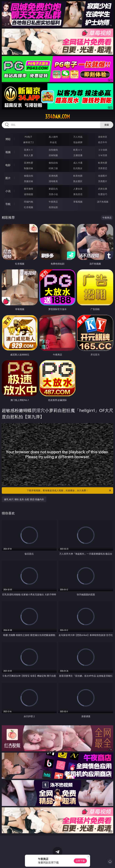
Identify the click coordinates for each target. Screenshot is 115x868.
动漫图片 (103, 176)
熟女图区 (78, 181)
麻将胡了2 (29, 142)
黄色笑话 (78, 194)
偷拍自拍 (53, 163)
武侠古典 (103, 189)
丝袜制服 (53, 155)
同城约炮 (29, 202)
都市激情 (29, 189)
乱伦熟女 (78, 168)
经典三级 (53, 168)
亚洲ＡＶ (29, 150)
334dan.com (57, 117)
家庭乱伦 (53, 189)
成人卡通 (78, 163)
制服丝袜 (29, 168)
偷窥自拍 (29, 176)
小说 (8, 191)
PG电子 (28, 137)
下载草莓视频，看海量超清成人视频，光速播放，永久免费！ (69, 490)
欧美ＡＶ (78, 150)
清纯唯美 (53, 181)
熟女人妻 (29, 155)
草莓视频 (78, 202)
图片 (8, 178)
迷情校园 (29, 194)
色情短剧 (53, 207)
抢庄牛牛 (103, 142)
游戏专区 (103, 137)
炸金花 (53, 142)
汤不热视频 (103, 202)
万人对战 (78, 137)
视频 (8, 152)
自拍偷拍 (53, 150)
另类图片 (103, 181)
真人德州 (53, 137)
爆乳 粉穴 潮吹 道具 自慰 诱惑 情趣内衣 (24, 499)
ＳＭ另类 (103, 155)
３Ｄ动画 (103, 150)
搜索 (107, 125)
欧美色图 (78, 176)
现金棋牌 (78, 142)
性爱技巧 (103, 194)
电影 (8, 165)
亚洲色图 (53, 176)
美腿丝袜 (29, 181)
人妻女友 (78, 189)
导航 (8, 204)
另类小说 (53, 194)
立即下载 (80, 861)
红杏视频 (29, 207)
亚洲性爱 (29, 163)
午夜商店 (53, 202)
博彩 (8, 139)
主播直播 (78, 155)
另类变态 (103, 168)
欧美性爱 (103, 163)
